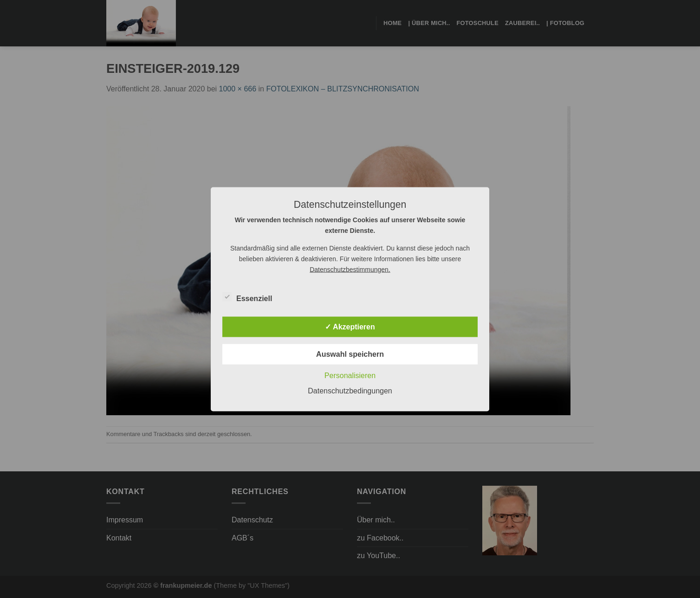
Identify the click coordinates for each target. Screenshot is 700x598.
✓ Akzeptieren (350, 326)
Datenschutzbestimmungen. (350, 269)
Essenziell (247, 297)
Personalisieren (350, 375)
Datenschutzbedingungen (350, 390)
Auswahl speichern (350, 354)
